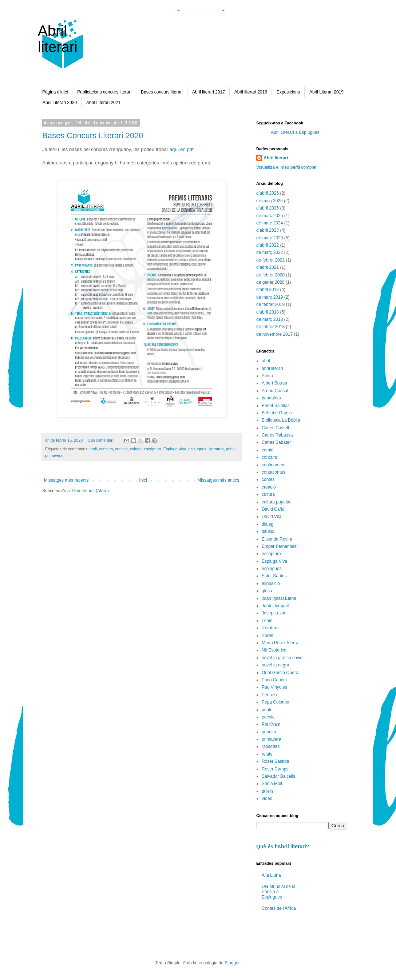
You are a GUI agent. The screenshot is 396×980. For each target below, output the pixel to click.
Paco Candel (274, 680)
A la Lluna (271, 875)
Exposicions (288, 92)
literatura (216, 449)
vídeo (267, 798)
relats (267, 754)
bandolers (271, 398)
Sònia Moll (272, 784)
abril (93, 449)
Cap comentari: (102, 440)
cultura (136, 449)
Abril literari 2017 (209, 92)
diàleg (268, 524)
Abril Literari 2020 (60, 103)
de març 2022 (270, 252)
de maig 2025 (270, 201)
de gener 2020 (270, 282)
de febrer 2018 (270, 327)
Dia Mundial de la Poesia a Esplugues (279, 892)
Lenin (267, 621)
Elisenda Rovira (277, 539)
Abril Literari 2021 (103, 103)
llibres (267, 636)
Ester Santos (274, 576)
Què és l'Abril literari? (283, 846)
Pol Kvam (271, 724)
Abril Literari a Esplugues (295, 132)
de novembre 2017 (274, 334)
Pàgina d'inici (55, 92)
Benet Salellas (276, 406)
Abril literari (58, 39)
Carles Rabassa (277, 435)
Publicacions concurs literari (104, 92)
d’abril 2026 (268, 193)
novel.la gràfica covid (282, 658)
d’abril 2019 (268, 290)
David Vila (272, 517)
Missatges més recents (66, 480)
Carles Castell (275, 428)
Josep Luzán (274, 613)
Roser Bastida (275, 761)
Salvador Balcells (278, 776)
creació (121, 449)
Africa (267, 376)
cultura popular (276, 502)
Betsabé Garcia (277, 413)
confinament (274, 465)
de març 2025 (270, 216)
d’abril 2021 (268, 267)
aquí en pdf (182, 149)
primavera (54, 455)
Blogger (232, 963)
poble (231, 449)
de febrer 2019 (270, 304)
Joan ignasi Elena (279, 598)
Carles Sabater (276, 442)
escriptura (152, 449)
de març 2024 (270, 223)
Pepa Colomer (276, 702)
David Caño (273, 509)
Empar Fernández (279, 546)
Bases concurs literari (162, 92)
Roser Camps (275, 769)
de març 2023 (270, 238)
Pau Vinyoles (274, 687)
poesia (268, 717)
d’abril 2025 (268, 208)
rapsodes (271, 746)
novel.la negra (275, 665)
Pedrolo (269, 695)
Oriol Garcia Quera (280, 673)
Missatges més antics (218, 480)
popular (269, 732)
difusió (268, 531)
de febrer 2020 (270, 275)
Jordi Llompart (276, 606)
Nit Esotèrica (274, 650)
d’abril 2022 (268, 245)
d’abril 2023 (268, 230)
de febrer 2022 (270, 260)
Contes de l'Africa (279, 908)
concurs (106, 449)
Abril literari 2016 (251, 92)
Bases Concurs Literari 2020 (93, 136)
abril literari (272, 369)
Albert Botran (274, 383)
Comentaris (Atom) (90, 491)
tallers (268, 791)
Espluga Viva (175, 449)
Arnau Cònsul (275, 391)
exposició (271, 583)
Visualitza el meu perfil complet (286, 167)
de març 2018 (270, 319)
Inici (143, 480)
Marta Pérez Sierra (280, 643)
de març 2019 (270, 297)
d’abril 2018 (268, 312)
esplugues (197, 449)
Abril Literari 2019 (326, 92)
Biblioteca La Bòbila (281, 420)
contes (268, 479)
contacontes (274, 472)
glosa (267, 591)
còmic (267, 450)
